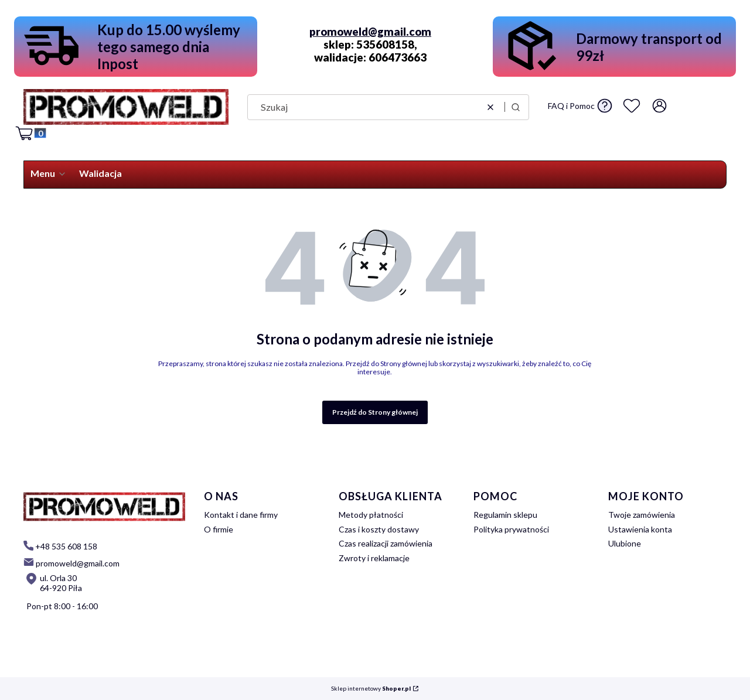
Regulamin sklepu (505, 515)
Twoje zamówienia (642, 515)
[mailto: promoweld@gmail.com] (71, 563)
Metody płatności (371, 515)
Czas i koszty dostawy (379, 529)
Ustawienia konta (640, 529)
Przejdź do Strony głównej (375, 412)
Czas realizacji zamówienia (386, 543)
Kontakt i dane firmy (241, 515)
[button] (516, 107)
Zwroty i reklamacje (374, 558)
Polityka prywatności (511, 529)
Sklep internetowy (371, 689)
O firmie (219, 529)
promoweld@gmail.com (370, 32)
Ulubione (625, 543)
